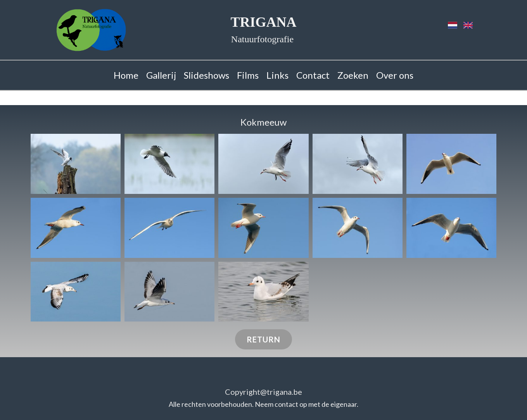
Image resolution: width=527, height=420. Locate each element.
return (263, 339)
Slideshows (206, 75)
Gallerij (161, 75)
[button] (76, 164)
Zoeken (353, 75)
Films (248, 75)
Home (126, 75)
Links (277, 75)
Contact (313, 75)
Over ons (395, 75)
